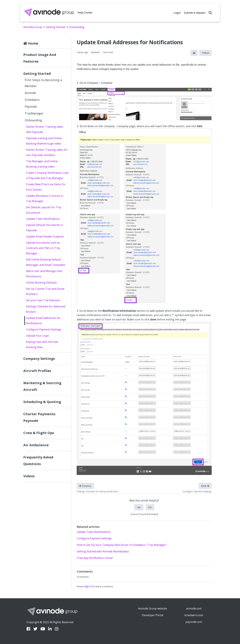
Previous (85, 486)
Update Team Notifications (43, 219)
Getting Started (56, 27)
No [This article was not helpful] (150, 507)
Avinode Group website (152, 608)
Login (177, 13)
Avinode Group (33, 27)
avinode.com (194, 608)
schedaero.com (194, 615)
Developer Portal (152, 615)
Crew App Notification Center (95, 558)
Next (205, 486)
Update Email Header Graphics (45, 236)
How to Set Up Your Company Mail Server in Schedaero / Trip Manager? (122, 545)
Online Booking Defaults (41, 283)
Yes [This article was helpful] (139, 507)
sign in (88, 586)
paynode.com (194, 622)
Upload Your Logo (37, 336)
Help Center (85, 13)
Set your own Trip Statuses (43, 300)
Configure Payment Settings (44, 329)
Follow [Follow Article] (205, 53)
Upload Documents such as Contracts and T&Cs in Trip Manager (43, 248)
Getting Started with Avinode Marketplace (103, 551)
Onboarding (77, 27)
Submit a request (195, 13)
